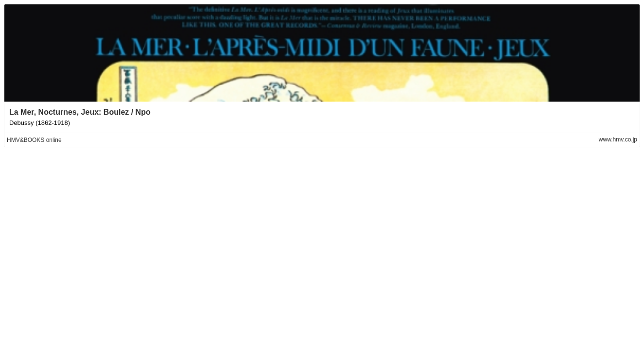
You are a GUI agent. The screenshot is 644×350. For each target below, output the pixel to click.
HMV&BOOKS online (34, 140)
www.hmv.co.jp (618, 140)
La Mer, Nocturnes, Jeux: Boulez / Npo (80, 112)
